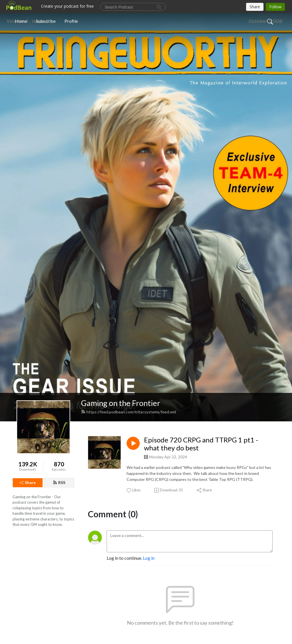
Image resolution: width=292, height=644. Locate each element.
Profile (71, 21)
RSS (59, 482)
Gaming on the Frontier (121, 403)
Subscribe (46, 21)
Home (21, 21)
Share (28, 482)
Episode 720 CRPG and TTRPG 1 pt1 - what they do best (201, 444)
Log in (149, 558)
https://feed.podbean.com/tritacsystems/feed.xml (128, 412)
